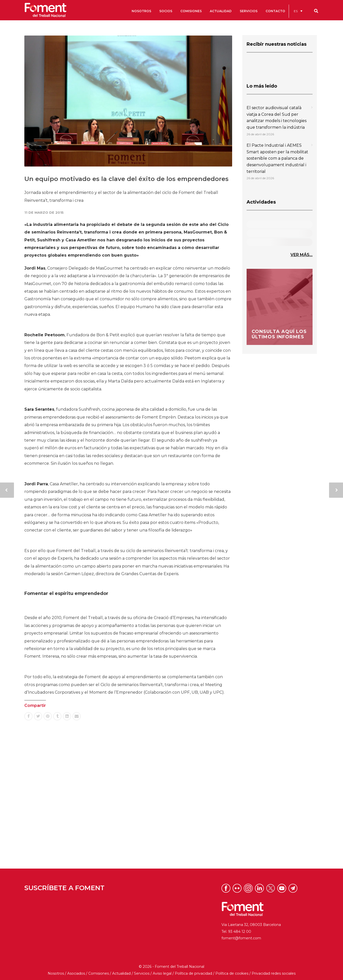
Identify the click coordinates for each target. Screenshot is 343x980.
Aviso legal (162, 973)
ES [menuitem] (296, 11)
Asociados (76, 973)
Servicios (142, 973)
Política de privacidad (193, 973)
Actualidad (121, 973)
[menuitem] (298, 11)
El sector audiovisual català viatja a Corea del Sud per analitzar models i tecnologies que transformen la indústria (277, 118)
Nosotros (56, 973)
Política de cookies (232, 973)
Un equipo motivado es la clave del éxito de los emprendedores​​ (126, 179)
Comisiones (99, 973)
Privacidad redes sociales (274, 973)
